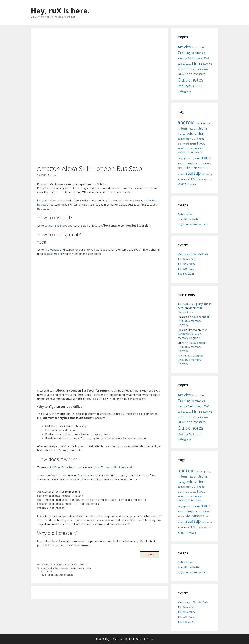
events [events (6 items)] (201, 139)
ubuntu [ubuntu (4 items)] (209, 174)
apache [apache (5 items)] (199, 123)
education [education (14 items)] (196, 133)
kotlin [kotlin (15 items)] (182, 64)
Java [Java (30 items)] (206, 58)
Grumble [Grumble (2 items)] (198, 59)
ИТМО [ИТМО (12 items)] (193, 179)
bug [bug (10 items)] (184, 128)
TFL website (52, 250)
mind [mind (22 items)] (206, 158)
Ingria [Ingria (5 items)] (197, 148)
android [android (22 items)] (186, 122)
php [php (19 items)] (189, 74)
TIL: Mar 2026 (186, 259)
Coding (44, 564)
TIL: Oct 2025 (186, 269)
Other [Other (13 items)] (182, 74)
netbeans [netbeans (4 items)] (197, 164)
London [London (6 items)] (196, 158)
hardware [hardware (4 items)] (182, 148)
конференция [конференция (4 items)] (205, 180)
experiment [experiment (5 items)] (183, 144)
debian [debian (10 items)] (203, 128)
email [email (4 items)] (194, 139)
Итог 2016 (46, 571)
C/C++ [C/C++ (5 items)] (201, 47)
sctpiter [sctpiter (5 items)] (181, 174)
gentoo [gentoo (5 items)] (193, 144)
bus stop (71, 568)
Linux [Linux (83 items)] (197, 64)
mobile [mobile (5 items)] (181, 164)
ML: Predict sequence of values (57, 575)
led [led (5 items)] (190, 158)
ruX (180, 356)
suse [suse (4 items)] (203, 174)
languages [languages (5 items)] (183, 158)
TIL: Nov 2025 (186, 264)
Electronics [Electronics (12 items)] (198, 53)
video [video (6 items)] (184, 179)
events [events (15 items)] (182, 58)
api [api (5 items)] (205, 123)
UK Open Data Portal (63, 467)
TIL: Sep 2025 (186, 274)
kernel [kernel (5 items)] (194, 152)
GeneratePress (144, 639)
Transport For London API (117, 467)
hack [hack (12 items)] (201, 143)
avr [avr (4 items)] (179, 129)
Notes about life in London (64, 564)
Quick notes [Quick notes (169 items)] (191, 80)
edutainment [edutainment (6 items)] (184, 139)
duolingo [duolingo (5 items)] (182, 134)
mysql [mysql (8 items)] (189, 163)
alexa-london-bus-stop (53, 568)
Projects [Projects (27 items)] (199, 74)
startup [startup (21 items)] (193, 173)
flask (79, 568)
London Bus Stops (56, 226)
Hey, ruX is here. (60, 11)
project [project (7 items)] (187, 167)
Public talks (185, 214)
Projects (83, 564)
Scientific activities (189, 219)
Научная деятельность (193, 224)
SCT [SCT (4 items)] (207, 168)
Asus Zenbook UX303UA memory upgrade (194, 321)
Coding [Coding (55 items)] (184, 52)
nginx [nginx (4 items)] (180, 168)
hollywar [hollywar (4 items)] (190, 148)
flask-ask (84, 475)
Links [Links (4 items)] (189, 64)
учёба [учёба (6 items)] (193, 184)
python (87, 568)
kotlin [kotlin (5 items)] (201, 152)
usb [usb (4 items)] (179, 180)
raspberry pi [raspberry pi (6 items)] (199, 167)
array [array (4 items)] (209, 123)
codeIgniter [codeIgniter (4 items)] (192, 129)
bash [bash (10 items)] (194, 47)
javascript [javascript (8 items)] (184, 152)
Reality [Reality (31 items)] (183, 86)
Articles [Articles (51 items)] (184, 47)
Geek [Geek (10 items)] (191, 58)
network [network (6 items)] (206, 163)
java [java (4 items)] (202, 148)
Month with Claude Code (193, 254)
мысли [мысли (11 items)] (183, 184)
